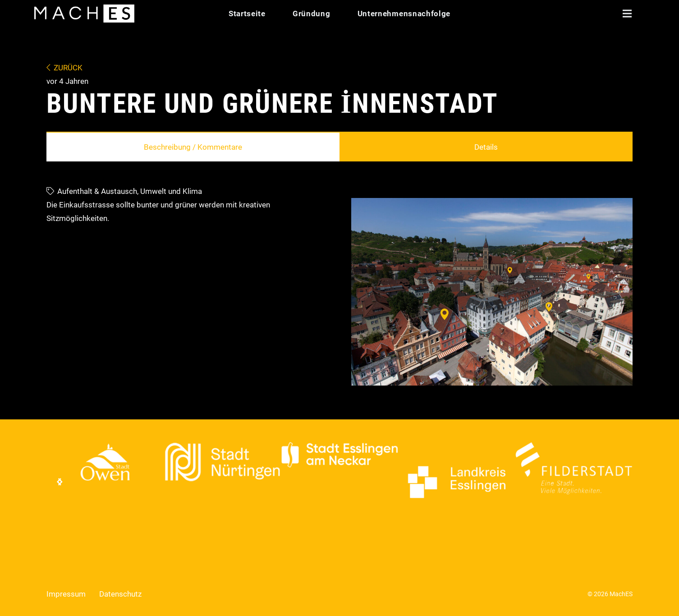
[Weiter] (60, 482)
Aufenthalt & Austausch (97, 191)
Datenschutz (120, 594)
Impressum (66, 594)
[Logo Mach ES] (84, 14)
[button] (627, 14)
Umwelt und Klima (171, 191)
